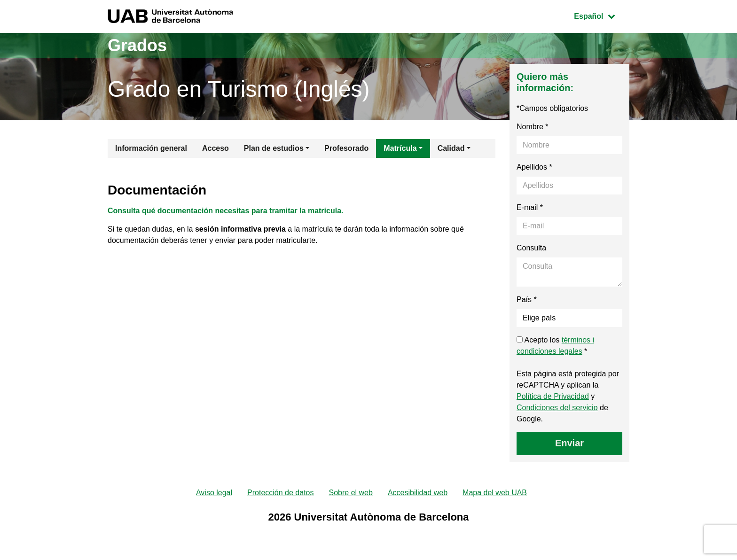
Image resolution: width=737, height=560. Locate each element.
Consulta (531, 248)
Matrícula (400, 148)
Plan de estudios (274, 148)
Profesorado (346, 148)
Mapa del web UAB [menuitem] (495, 493)
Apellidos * (534, 167)
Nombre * (533, 127)
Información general (151, 148)
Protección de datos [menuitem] (280, 493)
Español (601, 15)
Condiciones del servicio (557, 408)
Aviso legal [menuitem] (214, 493)
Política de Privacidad (553, 396)
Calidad (451, 148)
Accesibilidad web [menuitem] (418, 493)
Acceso (216, 148)
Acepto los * (555, 346)
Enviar (569, 443)
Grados (137, 45)
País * (527, 299)
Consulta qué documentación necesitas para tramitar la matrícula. (225, 211)
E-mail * (530, 207)
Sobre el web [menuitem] (350, 493)
